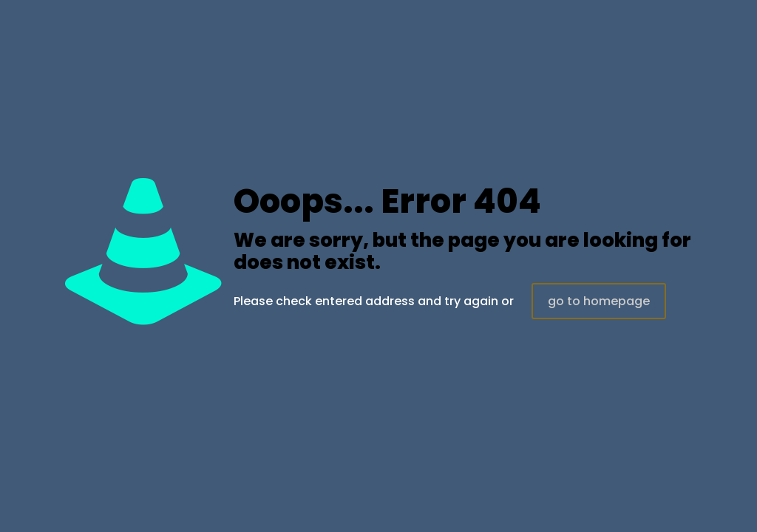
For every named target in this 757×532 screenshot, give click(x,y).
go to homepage (599, 301)
